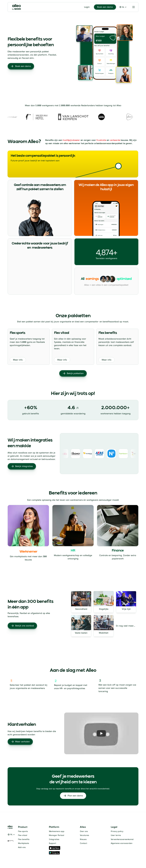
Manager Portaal (56, 835)
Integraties (54, 839)
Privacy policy (117, 831)
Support (52, 843)
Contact (83, 843)
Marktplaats (23, 843)
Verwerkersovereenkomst (122, 839)
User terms (116, 835)
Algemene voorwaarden (122, 843)
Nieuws (83, 839)
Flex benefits (24, 839)
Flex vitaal (23, 835)
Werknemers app (57, 831)
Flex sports (23, 831)
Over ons (84, 831)
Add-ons (22, 847)
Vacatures (84, 835)
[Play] (101, 733)
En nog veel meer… (126, 626)
